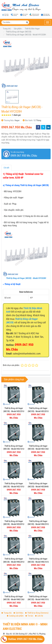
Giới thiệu (18, 613)
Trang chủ (7, 613)
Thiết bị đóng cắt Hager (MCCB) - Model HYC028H (26, 278)
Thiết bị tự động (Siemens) (37, 613)
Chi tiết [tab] (6, 168)
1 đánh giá (16, 115)
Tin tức (29, 616)
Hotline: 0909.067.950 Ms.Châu (22, 639)
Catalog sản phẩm (15, 616)
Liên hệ (39, 616)
